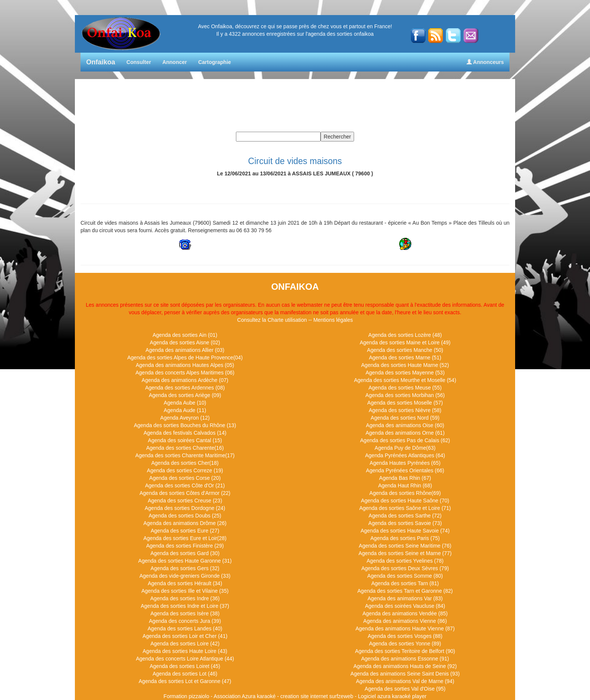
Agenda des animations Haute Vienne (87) (405, 628)
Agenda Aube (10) (185, 403)
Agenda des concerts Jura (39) (185, 621)
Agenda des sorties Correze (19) (185, 470)
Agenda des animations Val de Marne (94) (405, 681)
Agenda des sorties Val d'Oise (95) (405, 689)
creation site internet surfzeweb (317, 696)
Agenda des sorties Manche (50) (405, 350)
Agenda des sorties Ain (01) (185, 335)
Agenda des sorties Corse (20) (185, 478)
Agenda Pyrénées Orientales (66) (405, 470)
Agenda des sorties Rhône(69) (405, 493)
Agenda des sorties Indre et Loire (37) (185, 606)
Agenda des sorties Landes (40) (185, 628)
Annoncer (174, 62)
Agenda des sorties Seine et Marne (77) (405, 553)
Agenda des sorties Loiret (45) (185, 666)
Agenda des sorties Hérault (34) (185, 583)
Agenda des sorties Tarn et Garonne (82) (405, 591)
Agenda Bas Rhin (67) (405, 478)
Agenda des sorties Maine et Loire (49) (405, 342)
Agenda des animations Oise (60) (405, 425)
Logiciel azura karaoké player (392, 696)
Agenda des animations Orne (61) (405, 433)
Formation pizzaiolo (186, 696)
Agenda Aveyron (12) (185, 418)
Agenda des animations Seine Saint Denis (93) (405, 674)
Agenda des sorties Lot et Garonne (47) (185, 681)
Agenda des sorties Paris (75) (405, 538)
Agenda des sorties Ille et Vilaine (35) (185, 591)
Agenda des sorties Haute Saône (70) (405, 501)
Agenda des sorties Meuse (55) (405, 388)
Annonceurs (485, 62)
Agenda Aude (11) (185, 410)
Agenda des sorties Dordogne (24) (185, 508)
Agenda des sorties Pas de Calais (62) (405, 440)
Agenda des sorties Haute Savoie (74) (405, 531)
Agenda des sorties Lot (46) (185, 674)
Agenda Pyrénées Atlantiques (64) (405, 455)
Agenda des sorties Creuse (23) (185, 501)
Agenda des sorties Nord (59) (405, 418)
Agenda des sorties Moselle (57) (405, 403)
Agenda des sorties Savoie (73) (405, 523)
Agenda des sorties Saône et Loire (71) (405, 508)
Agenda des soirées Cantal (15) (185, 440)
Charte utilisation (287, 320)
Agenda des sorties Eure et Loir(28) (185, 538)
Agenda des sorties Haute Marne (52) (405, 365)
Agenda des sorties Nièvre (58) (405, 410)
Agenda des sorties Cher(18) (185, 463)
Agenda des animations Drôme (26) (185, 523)
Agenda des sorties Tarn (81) (405, 583)
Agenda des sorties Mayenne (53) (405, 373)
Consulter (139, 62)
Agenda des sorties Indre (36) (185, 598)
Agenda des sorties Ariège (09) (185, 395)
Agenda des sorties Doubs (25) (185, 516)
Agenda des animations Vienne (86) (405, 621)
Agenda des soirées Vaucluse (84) (405, 606)
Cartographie (215, 62)
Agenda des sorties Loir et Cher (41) (185, 636)
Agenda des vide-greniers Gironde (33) (185, 576)
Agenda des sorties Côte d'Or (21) (185, 485)
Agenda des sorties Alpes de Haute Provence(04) (185, 358)
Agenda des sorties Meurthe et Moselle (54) (405, 380)
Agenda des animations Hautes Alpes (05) (185, 365)
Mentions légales (333, 320)
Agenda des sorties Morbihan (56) (405, 395)
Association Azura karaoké (245, 696)
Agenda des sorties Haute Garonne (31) (185, 561)
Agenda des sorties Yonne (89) (405, 644)
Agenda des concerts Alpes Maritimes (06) (185, 373)
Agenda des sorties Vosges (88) (405, 636)
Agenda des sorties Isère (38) (185, 613)
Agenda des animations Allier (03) (185, 350)
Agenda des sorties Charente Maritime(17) (185, 455)
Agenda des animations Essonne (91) (405, 659)
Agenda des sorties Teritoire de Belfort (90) (405, 651)
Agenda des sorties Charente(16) (185, 448)
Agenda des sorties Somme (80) (405, 576)
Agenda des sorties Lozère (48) (405, 335)
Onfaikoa (101, 62)
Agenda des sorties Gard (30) (185, 553)
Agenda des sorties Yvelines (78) (405, 561)
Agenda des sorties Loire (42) (185, 644)
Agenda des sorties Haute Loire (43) (185, 651)
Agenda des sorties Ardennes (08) (185, 388)
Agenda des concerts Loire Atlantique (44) (185, 659)
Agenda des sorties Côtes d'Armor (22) (185, 493)
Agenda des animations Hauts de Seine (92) (405, 666)
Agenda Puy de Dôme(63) (405, 448)
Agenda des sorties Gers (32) (185, 568)
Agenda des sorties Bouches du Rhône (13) (185, 425)
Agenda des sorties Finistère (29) (185, 546)
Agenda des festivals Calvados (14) (185, 433)
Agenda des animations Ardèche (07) (185, 380)
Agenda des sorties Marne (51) (405, 358)
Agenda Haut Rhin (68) (405, 485)
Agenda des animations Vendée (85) (405, 613)
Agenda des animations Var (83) (405, 598)
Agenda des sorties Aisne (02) (185, 342)
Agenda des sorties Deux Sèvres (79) (405, 568)
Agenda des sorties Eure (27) (185, 531)
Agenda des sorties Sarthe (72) (405, 516)
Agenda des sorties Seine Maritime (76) (405, 546)
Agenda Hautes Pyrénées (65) (405, 463)
